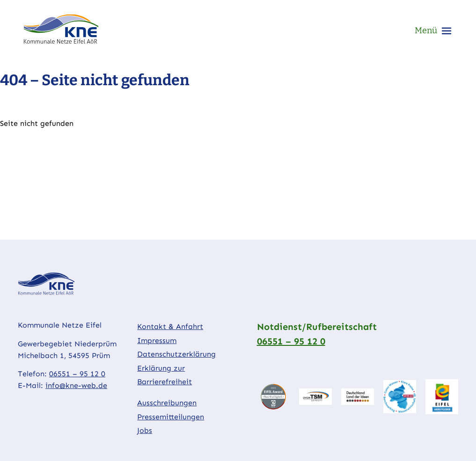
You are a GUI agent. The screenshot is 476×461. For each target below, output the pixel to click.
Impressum (157, 340)
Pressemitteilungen (171, 417)
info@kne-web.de (76, 385)
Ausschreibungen (167, 403)
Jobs (145, 430)
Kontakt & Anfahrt (170, 326)
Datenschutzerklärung (176, 354)
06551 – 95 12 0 (77, 374)
